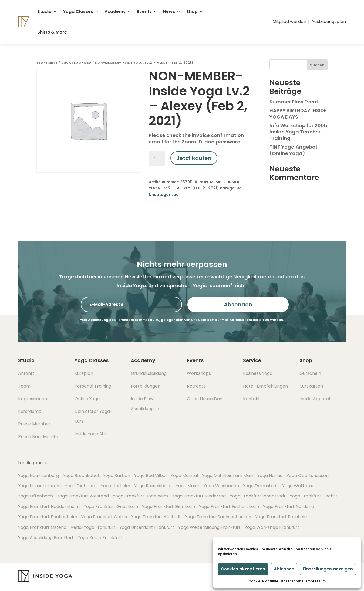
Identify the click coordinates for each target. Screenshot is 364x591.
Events (144, 11)
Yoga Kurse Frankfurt (100, 538)
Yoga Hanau (270, 475)
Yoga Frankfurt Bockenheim (48, 517)
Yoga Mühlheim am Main (228, 475)
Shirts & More (52, 32)
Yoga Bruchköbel (81, 475)
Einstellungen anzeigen (328, 569)
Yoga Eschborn (81, 486)
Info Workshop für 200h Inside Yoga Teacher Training (298, 132)
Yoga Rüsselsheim (153, 486)
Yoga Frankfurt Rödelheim (140, 496)
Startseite (47, 62)
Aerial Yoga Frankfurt (93, 527)
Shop (192, 11)
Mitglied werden (289, 21)
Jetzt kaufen (194, 158)
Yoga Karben (117, 475)
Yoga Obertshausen (308, 475)
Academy (115, 11)
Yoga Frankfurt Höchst (314, 496)
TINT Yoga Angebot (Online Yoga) (294, 150)
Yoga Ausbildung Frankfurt (46, 538)
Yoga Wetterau (298, 486)
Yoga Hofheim (115, 486)
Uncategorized (76, 62)
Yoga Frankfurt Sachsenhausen (218, 517)
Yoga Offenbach (36, 496)
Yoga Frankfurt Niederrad (199, 496)
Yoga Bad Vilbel (150, 475)
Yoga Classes (78, 11)
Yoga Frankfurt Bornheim (282, 517)
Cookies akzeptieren (243, 569)
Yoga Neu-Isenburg (38, 475)
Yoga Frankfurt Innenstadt (258, 496)
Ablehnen (284, 569)
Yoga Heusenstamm (39, 486)
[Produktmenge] (157, 159)
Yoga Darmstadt (261, 486)
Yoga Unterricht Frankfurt (147, 527)
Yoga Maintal (184, 475)
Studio (44, 11)
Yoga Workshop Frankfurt (272, 527)
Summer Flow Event (294, 102)
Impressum (316, 581)
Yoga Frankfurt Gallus (104, 517)
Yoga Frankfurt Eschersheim (229, 507)
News (169, 11)
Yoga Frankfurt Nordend (289, 507)
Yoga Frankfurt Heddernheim (49, 507)
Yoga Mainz (188, 486)
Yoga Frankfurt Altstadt (156, 517)
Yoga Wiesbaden (221, 486)
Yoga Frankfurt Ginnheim (168, 507)
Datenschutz (292, 581)
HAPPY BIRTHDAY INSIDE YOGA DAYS (298, 113)
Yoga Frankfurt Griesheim (111, 507)
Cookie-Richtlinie (263, 581)
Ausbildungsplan (329, 21)
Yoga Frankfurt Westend (83, 496)
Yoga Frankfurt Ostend (42, 527)
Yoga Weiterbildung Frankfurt (209, 527)
